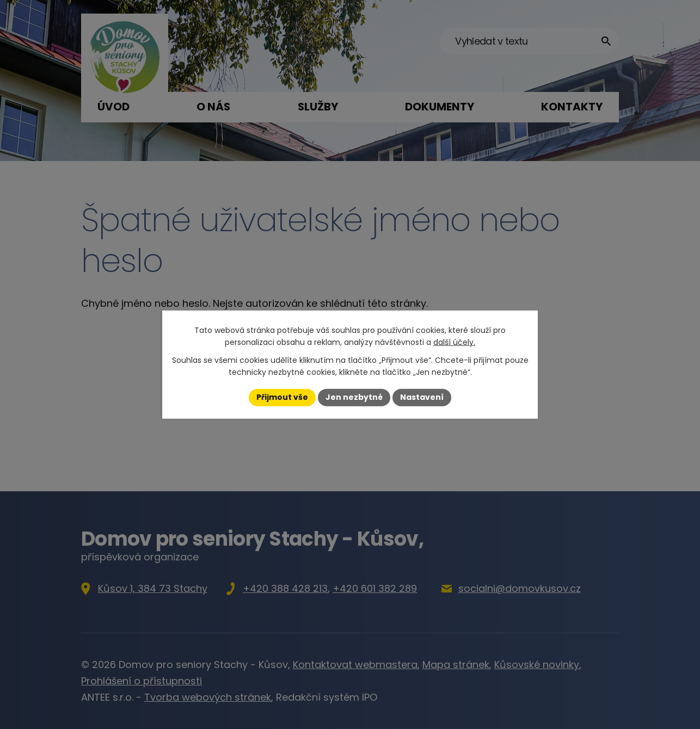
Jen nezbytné (354, 397)
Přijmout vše (282, 397)
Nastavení (422, 397)
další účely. (454, 342)
